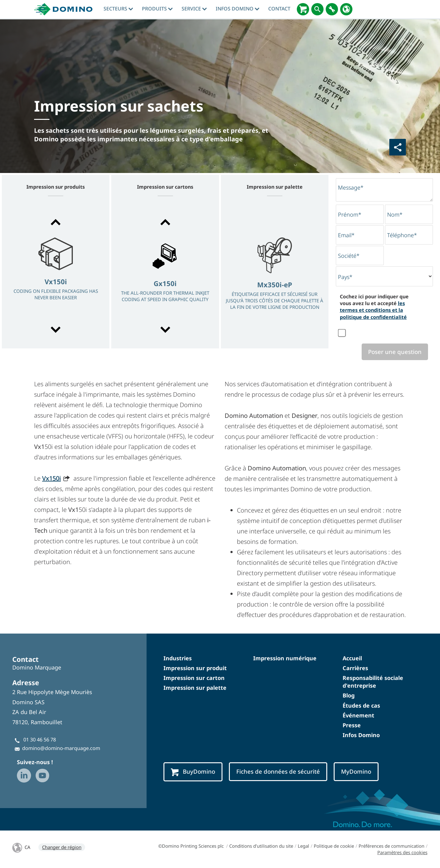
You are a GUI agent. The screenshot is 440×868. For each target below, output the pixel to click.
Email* (346, 235)
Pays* (345, 277)
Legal (303, 846)
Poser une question (395, 352)
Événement (358, 715)
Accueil (352, 658)
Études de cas (361, 705)
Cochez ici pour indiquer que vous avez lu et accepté (374, 307)
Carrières (355, 668)
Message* (351, 187)
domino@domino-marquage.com (61, 748)
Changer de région (62, 847)
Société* (349, 256)
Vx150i (51, 478)
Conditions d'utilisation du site (261, 846)
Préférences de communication (391, 846)
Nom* (395, 214)
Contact (279, 9)
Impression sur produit (195, 668)
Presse (352, 725)
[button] (56, 222)
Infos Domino (238, 9)
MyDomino (356, 771)
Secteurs (118, 9)
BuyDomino (193, 772)
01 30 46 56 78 (40, 740)
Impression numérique (285, 658)
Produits (157, 9)
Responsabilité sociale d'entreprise (373, 682)
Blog (349, 695)
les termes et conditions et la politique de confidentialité (373, 310)
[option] (56, 277)
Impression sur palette (195, 688)
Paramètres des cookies (402, 852)
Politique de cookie (334, 846)
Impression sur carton (194, 678)
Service (194, 9)
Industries (178, 658)
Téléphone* (402, 235)
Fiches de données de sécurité (278, 771)
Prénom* (350, 214)
